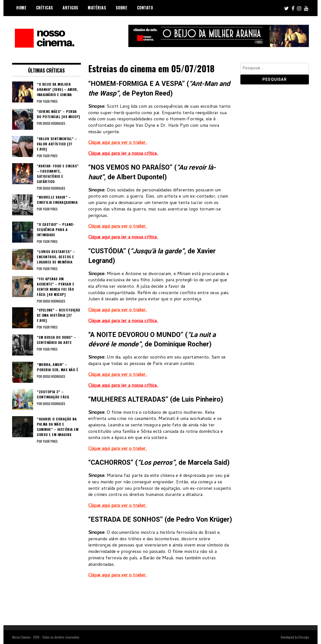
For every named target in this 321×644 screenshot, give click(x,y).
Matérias (97, 8)
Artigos (70, 8)
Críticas (45, 8)
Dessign (304, 637)
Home (21, 8)
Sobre (122, 8)
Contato (145, 8)
